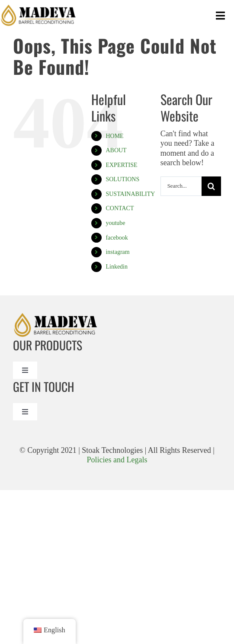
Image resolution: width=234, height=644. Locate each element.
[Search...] (181, 186)
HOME (114, 136)
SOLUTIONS (122, 179)
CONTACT (120, 208)
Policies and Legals (117, 460)
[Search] (211, 186)
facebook (117, 238)
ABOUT (116, 150)
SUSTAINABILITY (130, 194)
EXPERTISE (121, 165)
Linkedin (117, 267)
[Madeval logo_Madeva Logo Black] (39, 8)
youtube (115, 223)
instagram (117, 252)
